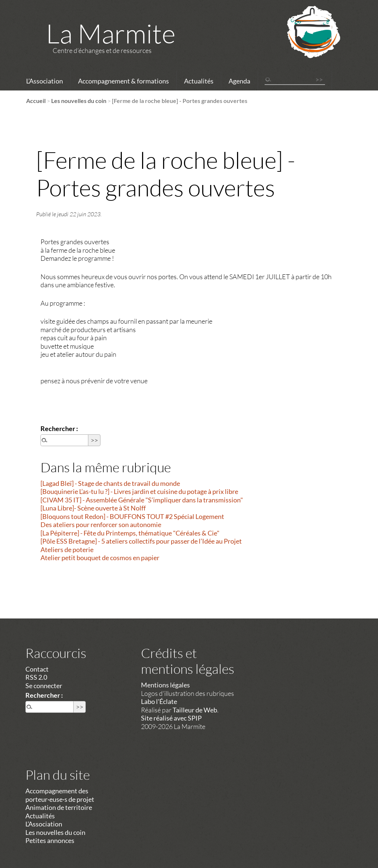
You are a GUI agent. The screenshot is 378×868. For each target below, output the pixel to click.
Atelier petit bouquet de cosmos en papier (100, 558)
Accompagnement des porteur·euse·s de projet (60, 795)
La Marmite (111, 33)
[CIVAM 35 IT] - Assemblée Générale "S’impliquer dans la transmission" (142, 500)
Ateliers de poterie (67, 549)
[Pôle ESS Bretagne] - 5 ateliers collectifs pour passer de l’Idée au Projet (141, 541)
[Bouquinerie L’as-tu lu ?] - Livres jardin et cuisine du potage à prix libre (139, 491)
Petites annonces (50, 840)
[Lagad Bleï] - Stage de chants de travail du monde (110, 483)
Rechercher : (59, 428)
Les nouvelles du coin (79, 101)
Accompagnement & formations (123, 81)
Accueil (36, 101)
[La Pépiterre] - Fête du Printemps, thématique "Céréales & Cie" (130, 533)
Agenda (239, 81)
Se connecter (44, 686)
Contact (37, 669)
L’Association (45, 81)
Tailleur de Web (195, 710)
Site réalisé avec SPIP (171, 718)
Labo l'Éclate (159, 701)
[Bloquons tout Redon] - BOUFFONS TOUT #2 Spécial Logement (132, 516)
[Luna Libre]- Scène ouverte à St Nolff (93, 508)
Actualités (199, 81)
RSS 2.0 (36, 677)
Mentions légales (165, 685)
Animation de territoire (59, 807)
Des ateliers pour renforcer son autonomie (101, 524)
